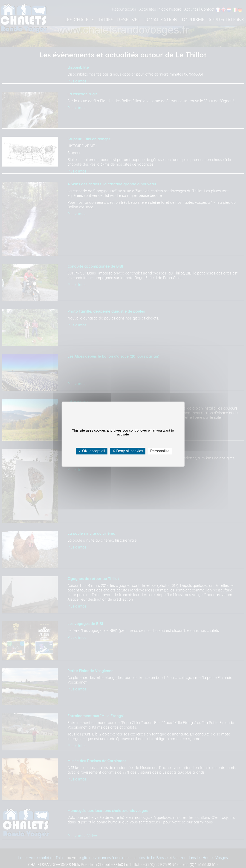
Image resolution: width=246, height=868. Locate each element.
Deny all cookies (128, 451)
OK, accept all (92, 451)
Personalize (160, 451)
